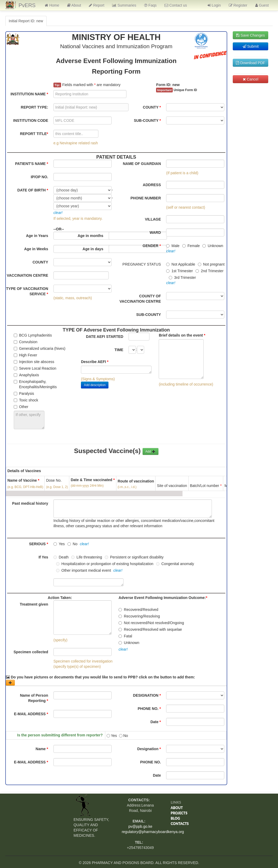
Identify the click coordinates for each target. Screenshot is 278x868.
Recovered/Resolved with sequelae (150, 629)
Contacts (180, 824)
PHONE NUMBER (146, 198)
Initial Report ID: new (26, 21)
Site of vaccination (172, 486)
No (72, 544)
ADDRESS (152, 185)
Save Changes (250, 35)
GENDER (152, 246)
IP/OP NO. (39, 177)
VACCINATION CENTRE (27, 275)
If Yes (43, 557)
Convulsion (26, 342)
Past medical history (30, 503)
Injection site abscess (34, 362)
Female (191, 246)
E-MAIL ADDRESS (31, 714)
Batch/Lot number (206, 486)
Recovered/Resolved (138, 610)
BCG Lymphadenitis (33, 335)
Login (214, 5)
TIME (119, 350)
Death (61, 557)
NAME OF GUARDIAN (142, 164)
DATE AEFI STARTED (105, 337)
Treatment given (34, 604)
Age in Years (37, 236)
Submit (251, 46)
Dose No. (54, 480)
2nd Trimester (209, 271)
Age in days (93, 249)
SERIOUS (39, 544)
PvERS (27, 5)
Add (151, 451)
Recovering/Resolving (139, 616)
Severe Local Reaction (35, 368)
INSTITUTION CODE (31, 120)
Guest (262, 5)
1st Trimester (179, 271)
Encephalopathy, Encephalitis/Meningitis (35, 384)
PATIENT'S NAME (32, 164)
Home (52, 5)
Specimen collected (31, 652)
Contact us (176, 5)
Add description (95, 385)
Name (42, 749)
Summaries (124, 5)
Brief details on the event (182, 335)
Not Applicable (181, 264)
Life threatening (87, 557)
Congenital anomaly (175, 564)
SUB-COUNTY (147, 120)
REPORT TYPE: (35, 107)
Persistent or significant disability (134, 557)
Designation (149, 749)
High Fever (25, 355)
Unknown (213, 246)
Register (238, 5)
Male (173, 246)
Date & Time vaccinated (93, 483)
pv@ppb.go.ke (140, 826)
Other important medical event (84, 570)
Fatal (125, 636)
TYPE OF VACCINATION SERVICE (27, 291)
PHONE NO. (149, 709)
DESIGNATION (147, 695)
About (74, 5)
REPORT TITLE (34, 134)
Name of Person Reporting (34, 698)
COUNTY (152, 107)
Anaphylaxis (26, 375)
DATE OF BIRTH (33, 190)
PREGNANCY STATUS (142, 264)
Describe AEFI (95, 362)
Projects (179, 813)
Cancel (250, 79)
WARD (155, 232)
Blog (175, 818)
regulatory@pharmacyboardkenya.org (153, 832)
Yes (59, 544)
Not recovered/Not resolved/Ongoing (151, 623)
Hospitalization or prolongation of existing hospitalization (105, 564)
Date (156, 722)
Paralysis (24, 393)
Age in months (90, 236)
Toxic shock (26, 400)
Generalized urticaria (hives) (40, 348)
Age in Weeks (36, 249)
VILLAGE (153, 219)
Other (21, 407)
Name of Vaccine (23, 480)
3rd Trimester (182, 278)
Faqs (150, 5)
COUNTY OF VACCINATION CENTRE (140, 299)
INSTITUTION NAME (29, 94)
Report (97, 5)
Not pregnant (211, 264)
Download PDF (250, 63)
